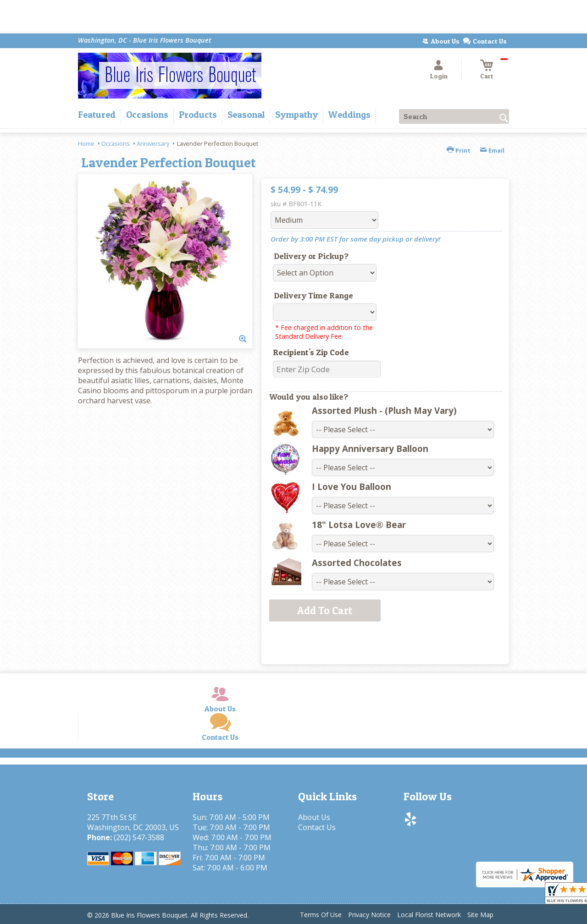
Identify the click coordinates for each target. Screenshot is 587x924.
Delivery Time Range (313, 295)
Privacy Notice (369, 915)
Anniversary (153, 143)
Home (86, 143)
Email (492, 150)
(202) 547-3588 (139, 837)
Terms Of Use (321, 915)
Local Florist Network (429, 915)
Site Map (480, 915)
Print (459, 150)
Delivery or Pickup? (311, 256)
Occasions (116, 143)
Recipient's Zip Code (311, 352)
